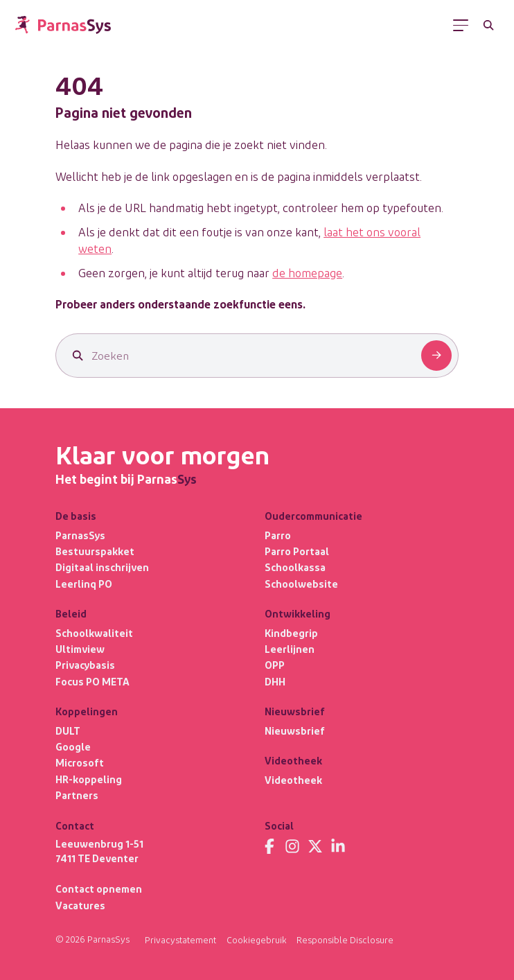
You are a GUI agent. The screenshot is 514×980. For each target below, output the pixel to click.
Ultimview (80, 649)
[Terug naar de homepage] (63, 25)
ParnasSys (80, 535)
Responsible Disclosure (345, 940)
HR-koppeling (89, 779)
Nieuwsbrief (295, 730)
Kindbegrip (291, 633)
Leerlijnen (290, 649)
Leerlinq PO (84, 584)
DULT (68, 730)
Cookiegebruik (257, 940)
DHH (275, 681)
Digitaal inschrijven (102, 567)
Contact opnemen (99, 889)
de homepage (307, 272)
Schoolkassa (295, 567)
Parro (278, 535)
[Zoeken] (489, 25)
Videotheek (293, 780)
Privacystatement (180, 940)
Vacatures (80, 905)
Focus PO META (92, 681)
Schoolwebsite (301, 584)
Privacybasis (85, 665)
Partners (77, 795)
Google (73, 746)
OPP (275, 665)
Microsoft (80, 762)
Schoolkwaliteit (94, 633)
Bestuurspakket (95, 551)
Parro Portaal (297, 551)
